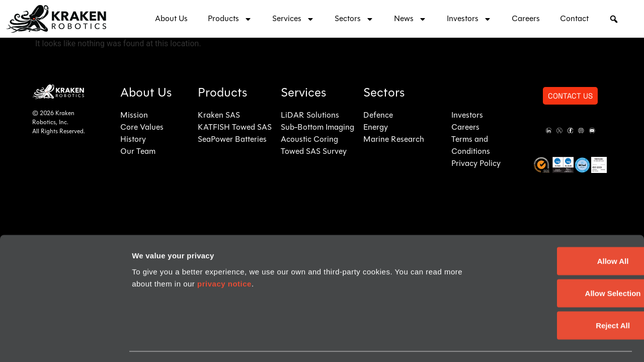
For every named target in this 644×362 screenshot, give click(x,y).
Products (230, 19)
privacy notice (224, 239)
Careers (526, 19)
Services (293, 19)
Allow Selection (560, 249)
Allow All (560, 216)
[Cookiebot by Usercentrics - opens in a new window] (65, 342)
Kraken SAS (219, 116)
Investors (469, 19)
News (410, 19)
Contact (574, 19)
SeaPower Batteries (232, 140)
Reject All (560, 281)
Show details (155, 342)
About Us (171, 19)
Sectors (354, 19)
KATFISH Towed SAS (235, 128)
